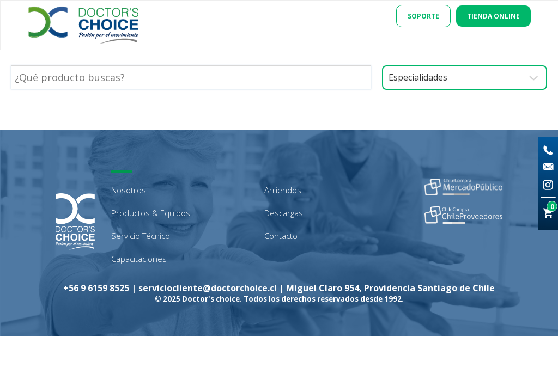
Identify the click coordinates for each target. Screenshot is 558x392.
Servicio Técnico (141, 236)
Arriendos (283, 190)
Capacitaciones (139, 259)
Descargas (284, 213)
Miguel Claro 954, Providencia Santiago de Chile (390, 288)
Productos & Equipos (151, 213)
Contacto (281, 236)
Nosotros (129, 190)
